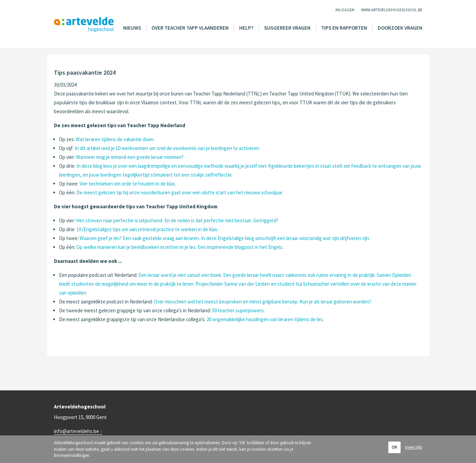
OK (394, 447)
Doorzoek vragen (400, 28)
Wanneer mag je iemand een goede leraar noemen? (130, 157)
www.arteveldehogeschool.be (392, 10)
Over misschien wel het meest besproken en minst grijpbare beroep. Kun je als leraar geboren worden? (263, 302)
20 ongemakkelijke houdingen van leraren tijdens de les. (265, 319)
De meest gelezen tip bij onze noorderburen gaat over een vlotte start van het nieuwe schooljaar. (180, 192)
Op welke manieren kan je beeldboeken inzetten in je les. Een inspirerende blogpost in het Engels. (180, 247)
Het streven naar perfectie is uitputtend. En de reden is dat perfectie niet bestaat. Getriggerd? (177, 220)
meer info (414, 447)
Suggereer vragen (287, 28)
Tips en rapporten (344, 28)
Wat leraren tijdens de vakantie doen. (115, 139)
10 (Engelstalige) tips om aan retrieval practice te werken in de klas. (147, 229)
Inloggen (345, 10)
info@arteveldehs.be (76, 431)
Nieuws (132, 28)
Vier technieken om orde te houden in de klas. (128, 184)
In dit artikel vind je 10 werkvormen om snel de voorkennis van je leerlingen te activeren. (167, 148)
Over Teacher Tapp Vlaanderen (190, 28)
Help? (246, 28)
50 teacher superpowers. (238, 310)
